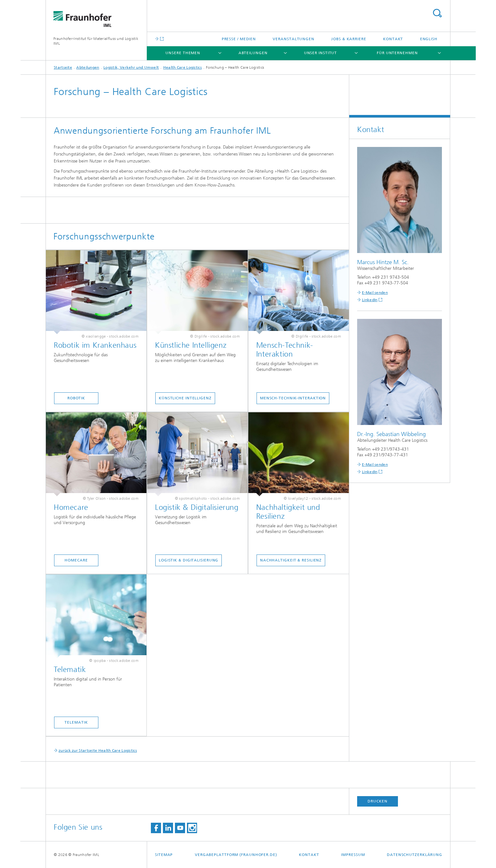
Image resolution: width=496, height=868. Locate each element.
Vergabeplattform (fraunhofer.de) (236, 855)
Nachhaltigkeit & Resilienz (291, 560)
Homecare (76, 560)
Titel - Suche (437, 13)
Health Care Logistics (183, 67)
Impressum (353, 855)
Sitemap (164, 855)
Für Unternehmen (397, 53)
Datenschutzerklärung (415, 855)
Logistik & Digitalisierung (189, 560)
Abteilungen (253, 53)
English (429, 39)
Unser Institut (321, 53)
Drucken (377, 801)
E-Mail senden (375, 293)
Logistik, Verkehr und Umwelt (131, 67)
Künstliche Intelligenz (185, 398)
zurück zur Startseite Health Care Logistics (98, 751)
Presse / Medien (239, 39)
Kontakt (393, 39)
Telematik (76, 722)
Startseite (63, 67)
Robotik (76, 398)
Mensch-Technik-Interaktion (293, 398)
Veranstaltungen (294, 39)
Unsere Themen (183, 53)
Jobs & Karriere (349, 39)
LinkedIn (370, 300)
